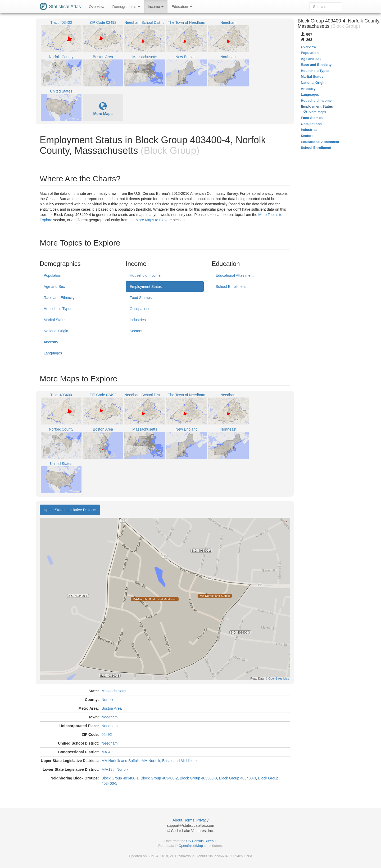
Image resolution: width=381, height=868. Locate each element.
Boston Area (112, 708)
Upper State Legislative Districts (70, 510)
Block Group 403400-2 (159, 778)
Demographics (126, 7)
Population (52, 275)
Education (182, 7)
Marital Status (55, 320)
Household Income (145, 275)
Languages (53, 353)
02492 (107, 735)
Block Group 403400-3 (237, 778)
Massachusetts (114, 691)
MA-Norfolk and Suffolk (121, 761)
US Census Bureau (201, 841)
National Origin (56, 331)
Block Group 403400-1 (120, 778)
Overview (97, 7)
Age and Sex (54, 287)
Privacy (202, 820)
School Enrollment (231, 287)
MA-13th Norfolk (115, 769)
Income (156, 7)
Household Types (58, 309)
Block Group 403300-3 (198, 778)
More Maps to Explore (154, 220)
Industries (138, 320)
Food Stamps (141, 298)
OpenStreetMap (191, 846)
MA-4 (106, 752)
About (177, 820)
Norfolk (107, 700)
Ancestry (51, 342)
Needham (110, 717)
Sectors (136, 331)
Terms (189, 820)
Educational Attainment (235, 275)
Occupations (140, 309)
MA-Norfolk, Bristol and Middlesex (169, 761)
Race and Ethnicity (59, 298)
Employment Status (146, 287)
